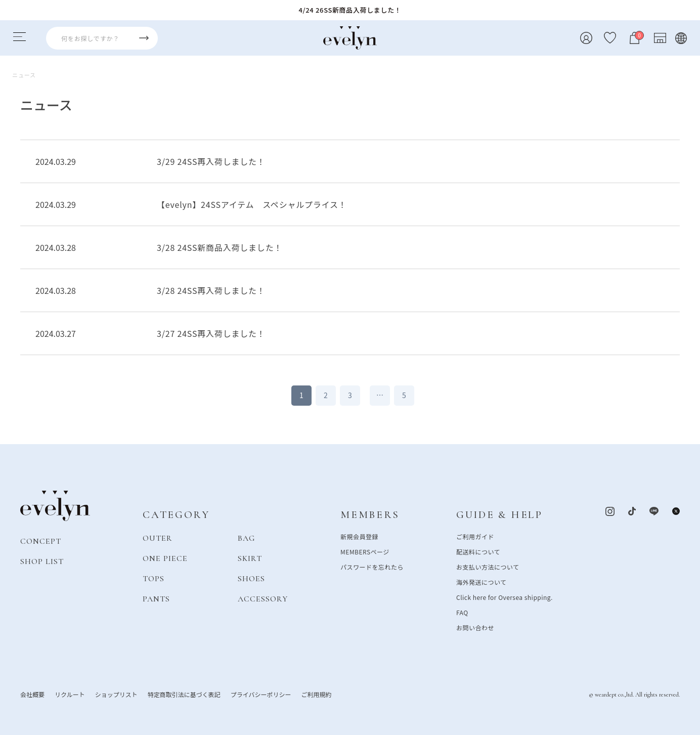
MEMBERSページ (365, 551)
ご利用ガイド (475, 536)
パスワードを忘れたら (372, 566)
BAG (246, 538)
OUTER (158, 538)
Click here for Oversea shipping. (505, 597)
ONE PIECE (165, 558)
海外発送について (481, 581)
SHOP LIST (42, 561)
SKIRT (250, 558)
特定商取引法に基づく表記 (184, 694)
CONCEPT (41, 541)
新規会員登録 (359, 536)
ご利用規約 (316, 694)
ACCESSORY (263, 598)
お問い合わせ (475, 627)
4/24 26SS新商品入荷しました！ (350, 10)
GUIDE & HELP (499, 515)
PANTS (156, 598)
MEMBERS (370, 515)
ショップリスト (116, 694)
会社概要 (32, 694)
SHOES (251, 578)
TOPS (154, 578)
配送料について (478, 551)
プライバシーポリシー (261, 694)
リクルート (70, 694)
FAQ (462, 612)
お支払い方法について (488, 566)
